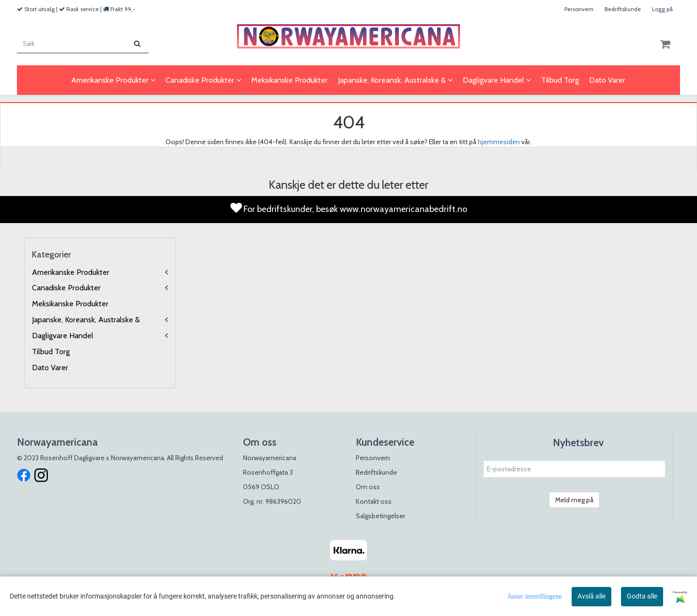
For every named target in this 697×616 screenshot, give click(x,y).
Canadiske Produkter (66, 288)
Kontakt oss (374, 501)
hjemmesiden (499, 142)
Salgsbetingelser (380, 516)
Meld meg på (574, 500)
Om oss (368, 487)
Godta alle (642, 596)
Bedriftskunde (623, 9)
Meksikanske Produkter (70, 304)
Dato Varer (50, 368)
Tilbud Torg (51, 352)
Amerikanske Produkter (71, 272)
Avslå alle (591, 596)
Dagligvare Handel (63, 336)
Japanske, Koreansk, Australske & (86, 320)
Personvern (579, 9)
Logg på (662, 9)
